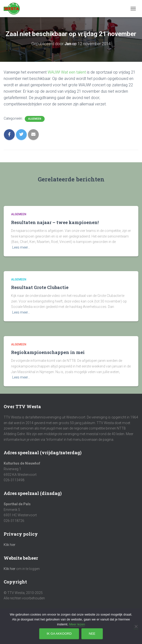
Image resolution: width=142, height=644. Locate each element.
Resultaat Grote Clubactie (40, 287)
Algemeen (35, 119)
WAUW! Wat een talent (67, 72)
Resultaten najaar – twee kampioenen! (55, 222)
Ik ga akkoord (59, 634)
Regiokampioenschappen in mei (48, 352)
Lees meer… (21, 247)
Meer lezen (77, 624)
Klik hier (10, 545)
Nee (92, 634)
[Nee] (136, 626)
